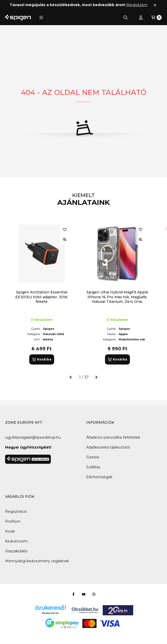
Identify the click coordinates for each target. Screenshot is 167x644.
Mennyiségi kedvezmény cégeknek (37, 561)
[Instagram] (94, 594)
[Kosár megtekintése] (156, 18)
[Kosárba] (42, 359)
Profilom (13, 521)
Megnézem (137, 5)
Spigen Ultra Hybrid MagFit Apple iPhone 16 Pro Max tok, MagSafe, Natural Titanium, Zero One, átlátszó (117, 299)
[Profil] (141, 18)
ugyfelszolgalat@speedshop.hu (33, 437)
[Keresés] (126, 18)
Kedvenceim (16, 541)
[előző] (71, 377)
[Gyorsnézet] (65, 240)
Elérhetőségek (99, 477)
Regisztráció (16, 511)
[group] (83, 293)
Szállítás (93, 467)
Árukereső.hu (50, 613)
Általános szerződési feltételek (113, 437)
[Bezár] (155, 5)
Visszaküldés (16, 551)
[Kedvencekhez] (65, 229)
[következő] (96, 377)
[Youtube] (84, 594)
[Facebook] (73, 594)
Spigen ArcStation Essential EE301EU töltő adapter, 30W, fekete (42, 297)
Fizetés (93, 457)
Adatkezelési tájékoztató (108, 447)
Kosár (10, 531)
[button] (41, 18)
